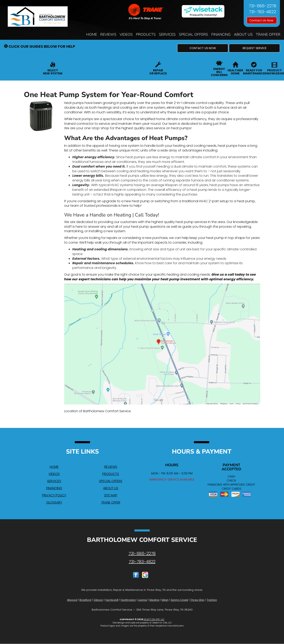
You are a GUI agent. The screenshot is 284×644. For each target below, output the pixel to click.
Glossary (54, 502)
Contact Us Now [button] (262, 20)
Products (146, 34)
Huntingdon (128, 600)
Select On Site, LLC (154, 619)
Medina (154, 600)
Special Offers (193, 34)
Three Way (197, 600)
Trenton (212, 600)
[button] (203, 48)
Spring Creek (179, 600)
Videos (126, 34)
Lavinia (143, 600)
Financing (221, 34)
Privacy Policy (54, 495)
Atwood (72, 600)
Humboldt (112, 600)
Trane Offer (268, 34)
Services (167, 34)
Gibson (98, 600)
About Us (243, 34)
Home (92, 34)
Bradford (85, 600)
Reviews (108, 34)
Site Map (111, 495)
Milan (165, 600)
